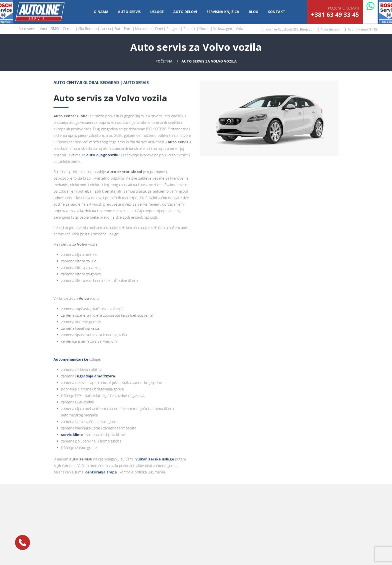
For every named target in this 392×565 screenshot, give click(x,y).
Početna (164, 61)
